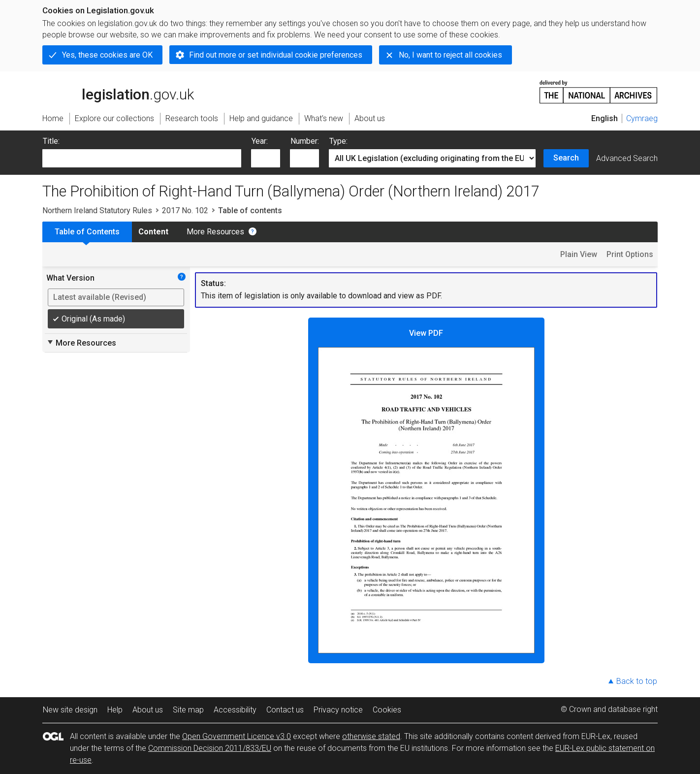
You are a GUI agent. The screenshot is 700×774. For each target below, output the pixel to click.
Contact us (285, 710)
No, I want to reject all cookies (450, 55)
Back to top (637, 681)
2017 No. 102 (185, 210)
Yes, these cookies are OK (107, 55)
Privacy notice (338, 710)
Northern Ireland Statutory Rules (97, 210)
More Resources (215, 232)
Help (115, 710)
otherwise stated (371, 736)
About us (148, 710)
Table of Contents (87, 232)
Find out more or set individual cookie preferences (276, 55)
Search (566, 158)
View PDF (426, 491)
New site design (70, 710)
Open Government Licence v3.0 (237, 736)
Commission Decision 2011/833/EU (210, 748)
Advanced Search (627, 158)
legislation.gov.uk (118, 91)
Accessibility (235, 710)
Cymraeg (642, 118)
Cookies (387, 710)
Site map (188, 710)
